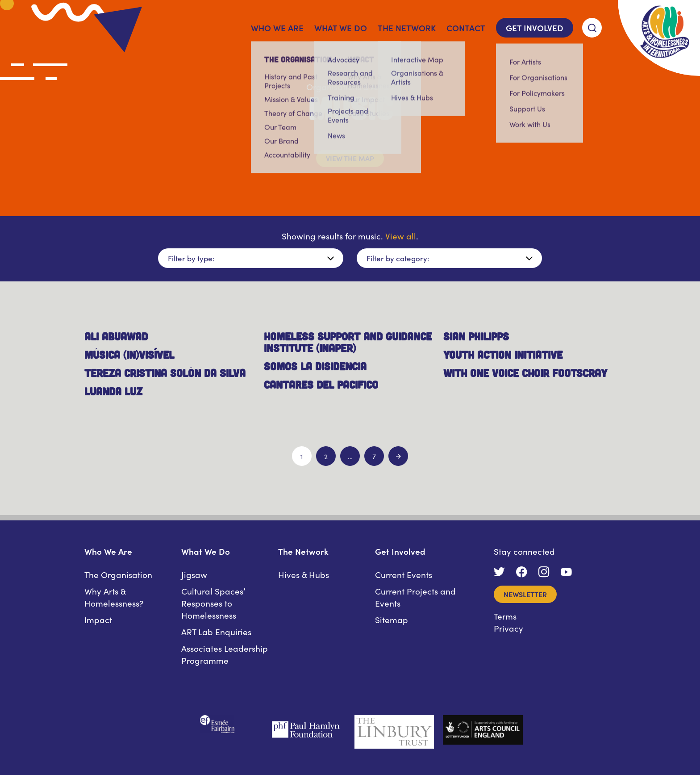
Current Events (404, 574)
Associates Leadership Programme (225, 654)
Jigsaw (194, 574)
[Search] (592, 28)
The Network (407, 27)
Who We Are (277, 27)
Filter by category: (398, 258)
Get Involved (535, 27)
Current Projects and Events (415, 597)
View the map (350, 158)
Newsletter (525, 594)
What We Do (341, 27)
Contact (466, 27)
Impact (98, 619)
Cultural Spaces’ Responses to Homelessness (213, 603)
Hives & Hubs (304, 574)
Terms (505, 616)
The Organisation (118, 574)
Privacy (508, 628)
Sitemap (392, 619)
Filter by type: (191, 258)
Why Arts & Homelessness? (114, 597)
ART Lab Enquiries (216, 631)
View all (401, 236)
